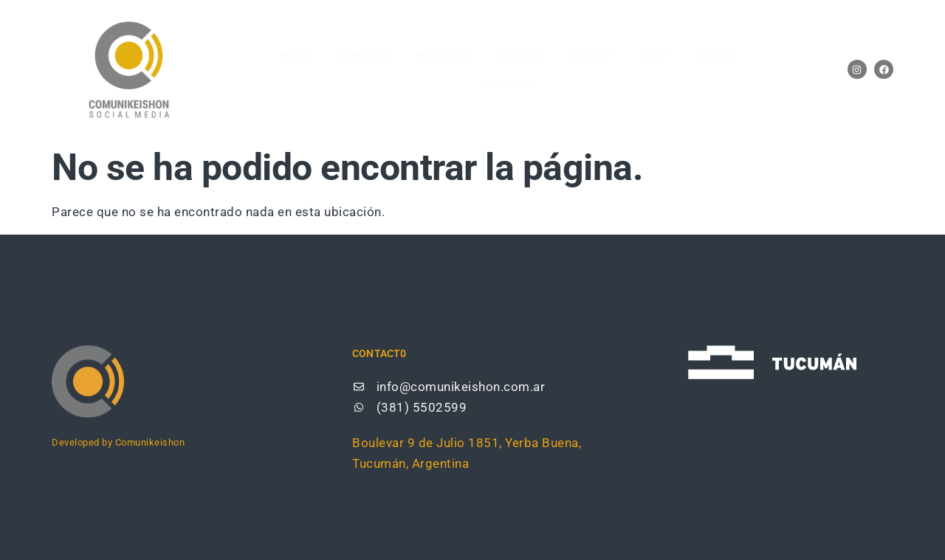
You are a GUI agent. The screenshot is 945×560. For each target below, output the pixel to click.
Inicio (293, 55)
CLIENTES (522, 55)
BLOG (653, 55)
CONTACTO (507, 84)
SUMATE (715, 55)
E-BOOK (592, 55)
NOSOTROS (443, 55)
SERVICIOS (361, 55)
